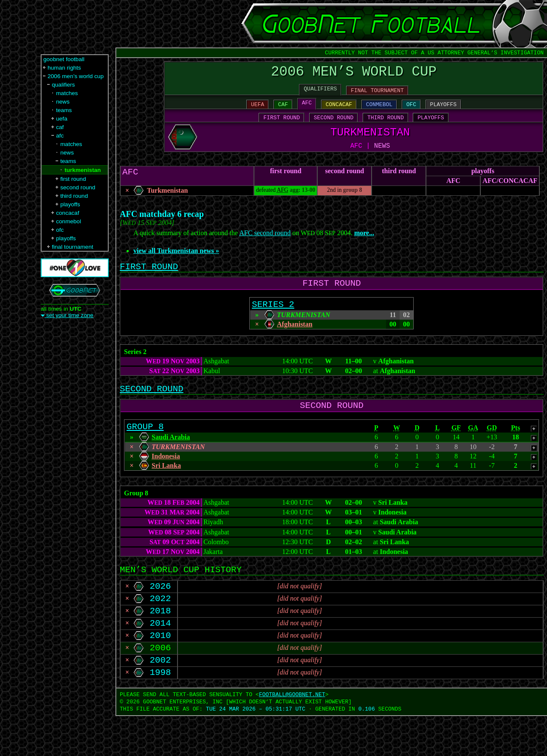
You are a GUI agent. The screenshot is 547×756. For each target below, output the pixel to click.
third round (399, 182)
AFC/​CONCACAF (510, 192)
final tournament (72, 247)
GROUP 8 (145, 450)
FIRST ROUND (282, 124)
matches (67, 93)
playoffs (483, 182)
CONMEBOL (379, 110)
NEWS (382, 157)
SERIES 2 (273, 321)
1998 (161, 712)
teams (64, 110)
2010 (161, 670)
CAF (283, 110)
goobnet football (64, 59)
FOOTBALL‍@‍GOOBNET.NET (292, 734)
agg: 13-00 (302, 201)
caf (60, 127)
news (63, 102)
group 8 (353, 201)
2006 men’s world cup (76, 76)
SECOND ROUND (334, 124)
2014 (161, 656)
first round (286, 182)
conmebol (69, 221)
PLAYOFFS (443, 110)
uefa (62, 119)
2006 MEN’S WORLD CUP (354, 74)
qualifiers (63, 85)
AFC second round (265, 244)
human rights (64, 68)
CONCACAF (339, 110)
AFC (307, 108)
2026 (161, 614)
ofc (60, 230)
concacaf (68, 213)
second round (344, 182)
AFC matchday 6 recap (162, 225)
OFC (411, 110)
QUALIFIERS (320, 93)
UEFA (258, 110)
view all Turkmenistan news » (176, 262)
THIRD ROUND (386, 124)
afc (60, 136)
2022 (161, 628)
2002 (161, 698)
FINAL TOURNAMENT (377, 95)
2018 (161, 642)
